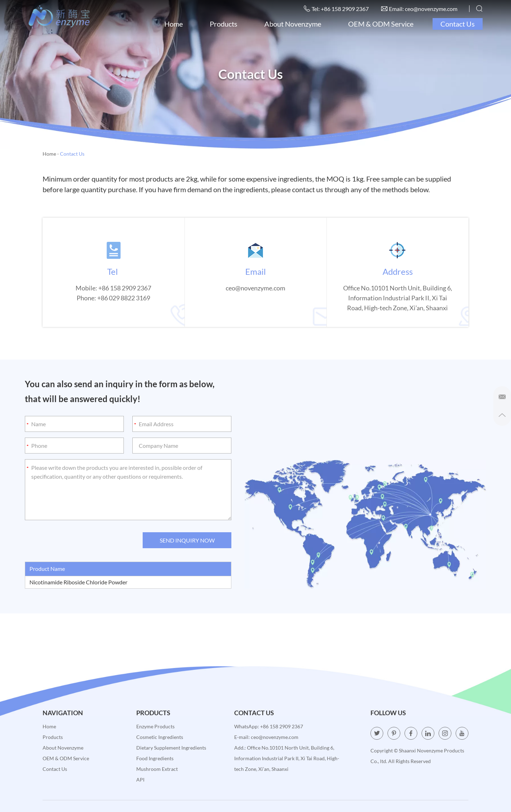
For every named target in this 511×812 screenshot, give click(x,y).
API (140, 780)
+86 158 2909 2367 (282, 726)
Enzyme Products (155, 726)
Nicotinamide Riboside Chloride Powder (78, 582)
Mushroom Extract (157, 769)
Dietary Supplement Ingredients (171, 748)
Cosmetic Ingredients (160, 737)
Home (174, 24)
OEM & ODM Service (381, 24)
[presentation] (79, 541)
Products (224, 24)
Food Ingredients (155, 758)
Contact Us (458, 24)
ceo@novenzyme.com (431, 9)
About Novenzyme (293, 24)
